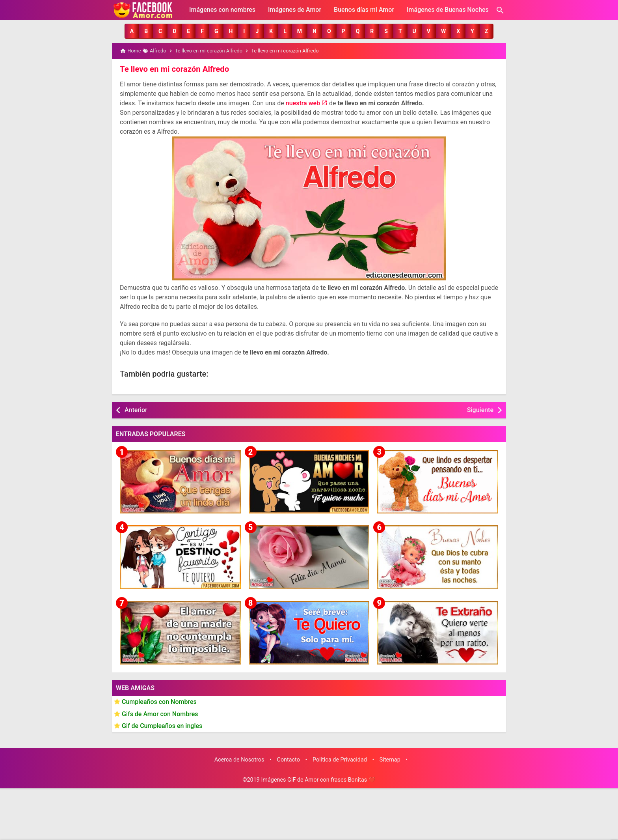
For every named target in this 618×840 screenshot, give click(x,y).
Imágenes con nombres (222, 10)
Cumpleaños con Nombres (159, 701)
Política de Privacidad (340, 759)
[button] (132, 31)
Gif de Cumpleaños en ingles (162, 725)
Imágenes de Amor (295, 10)
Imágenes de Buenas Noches (448, 10)
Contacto (289, 759)
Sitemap (390, 759)
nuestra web (303, 103)
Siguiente (480, 410)
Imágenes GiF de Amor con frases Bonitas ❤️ (318, 780)
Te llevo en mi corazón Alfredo (174, 69)
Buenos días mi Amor (364, 10)
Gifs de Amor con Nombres (160, 714)
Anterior (136, 410)
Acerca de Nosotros (239, 759)
